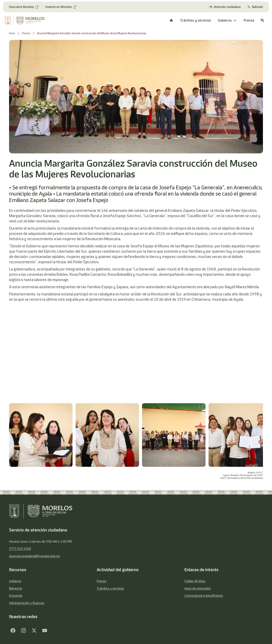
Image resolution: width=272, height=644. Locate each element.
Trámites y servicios (110, 588)
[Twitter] (34, 630)
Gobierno (15, 581)
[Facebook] (13, 630)
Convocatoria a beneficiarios (204, 596)
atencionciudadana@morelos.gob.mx (34, 556)
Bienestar (16, 588)
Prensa (101, 581)
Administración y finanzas (27, 603)
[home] (27, 20)
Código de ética (195, 581)
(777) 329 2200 (20, 549)
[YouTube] (45, 630)
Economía (16, 596)
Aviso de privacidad (197, 588)
